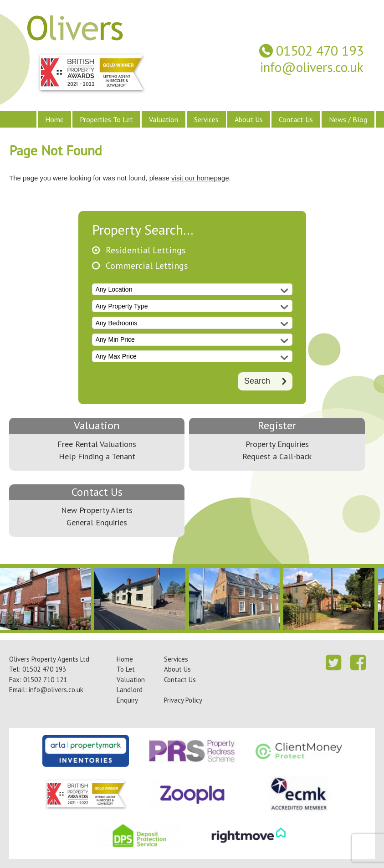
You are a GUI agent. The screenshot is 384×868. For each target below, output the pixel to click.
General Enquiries (97, 522)
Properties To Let (106, 119)
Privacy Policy (183, 700)
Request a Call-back (277, 456)
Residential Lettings (146, 250)
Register (277, 425)
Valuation (164, 119)
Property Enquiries (277, 444)
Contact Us (296, 119)
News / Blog (348, 119)
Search (257, 381)
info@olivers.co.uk (312, 67)
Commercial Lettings (147, 266)
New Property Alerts (97, 510)
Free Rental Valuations (97, 444)
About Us (249, 119)
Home (54, 119)
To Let (126, 669)
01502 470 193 (320, 51)
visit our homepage (200, 178)
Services (206, 119)
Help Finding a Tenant (97, 456)
